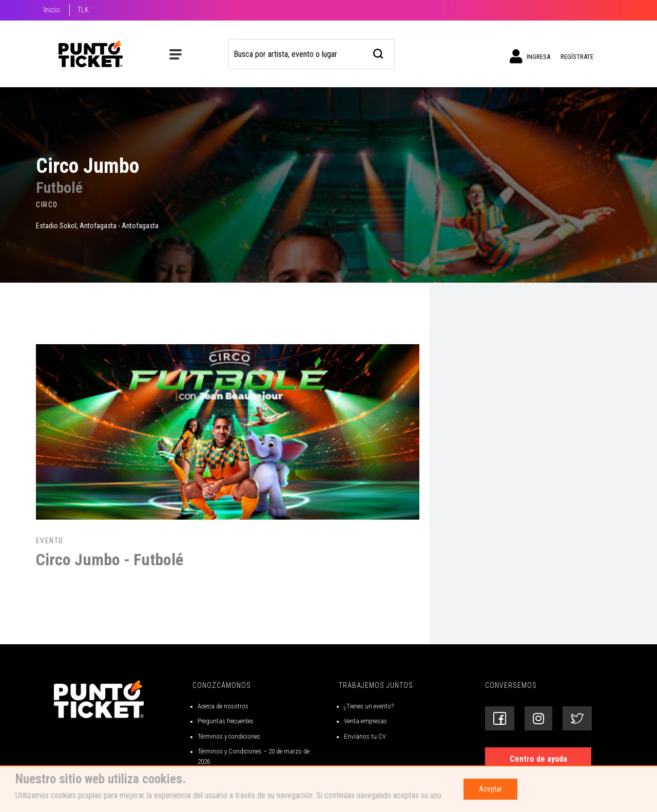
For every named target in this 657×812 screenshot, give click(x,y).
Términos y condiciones (229, 736)
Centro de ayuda (538, 759)
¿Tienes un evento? (369, 706)
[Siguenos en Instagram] (538, 718)
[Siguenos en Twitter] (577, 718)
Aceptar (490, 789)
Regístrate (577, 57)
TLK (83, 10)
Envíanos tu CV (365, 736)
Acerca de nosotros (223, 706)
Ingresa (530, 56)
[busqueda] (379, 53)
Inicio (52, 10)
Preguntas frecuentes (226, 721)
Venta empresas (365, 721)
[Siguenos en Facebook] (500, 718)
